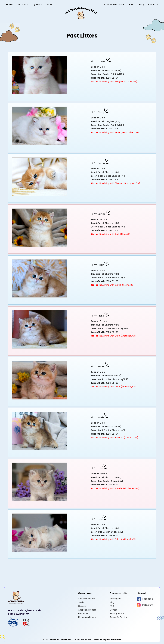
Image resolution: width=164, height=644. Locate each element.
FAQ (141, 5)
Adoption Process (114, 5)
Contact (153, 5)
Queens (37, 5)
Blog (132, 5)
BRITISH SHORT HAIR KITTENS (83, 640)
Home (10, 5)
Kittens (23, 5)
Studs (50, 5)
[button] (27, 5)
